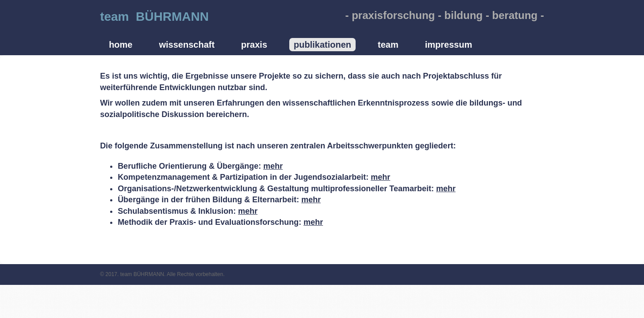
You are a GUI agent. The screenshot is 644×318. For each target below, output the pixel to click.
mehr (273, 166)
